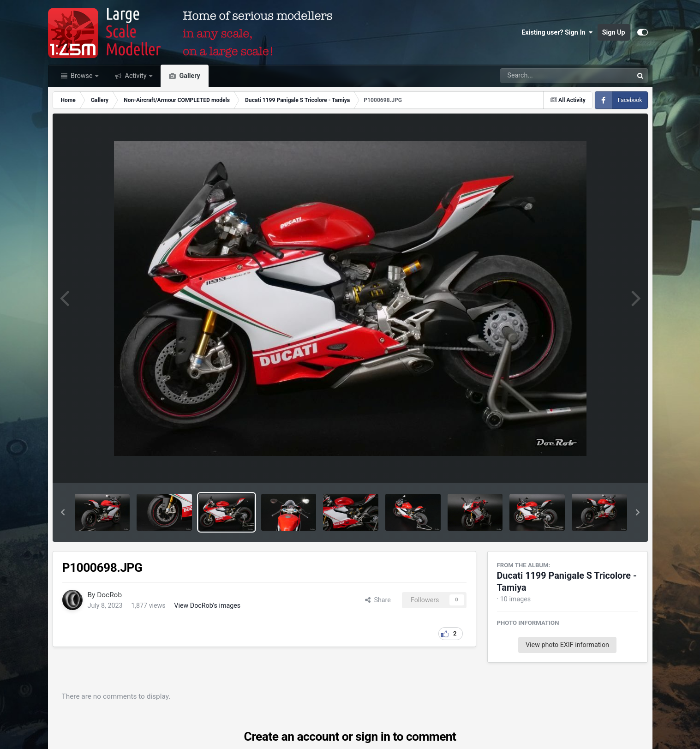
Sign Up (614, 32)
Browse (82, 76)
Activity (136, 76)
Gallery (189, 76)
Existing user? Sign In (557, 32)
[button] (63, 512)
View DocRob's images (207, 605)
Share (378, 600)
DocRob (109, 595)
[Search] (541, 76)
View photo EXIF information (567, 645)
